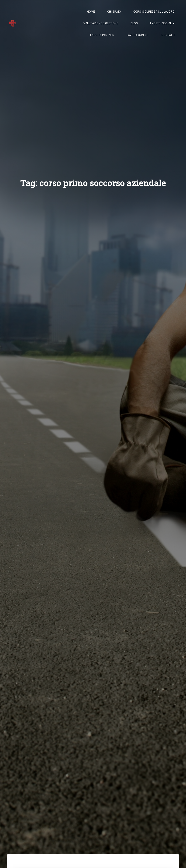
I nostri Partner (102, 35)
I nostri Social (162, 23)
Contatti (168, 35)
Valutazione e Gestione (101, 23)
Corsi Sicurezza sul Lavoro (154, 12)
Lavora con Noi (138, 35)
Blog (134, 23)
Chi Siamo (114, 12)
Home (91, 12)
